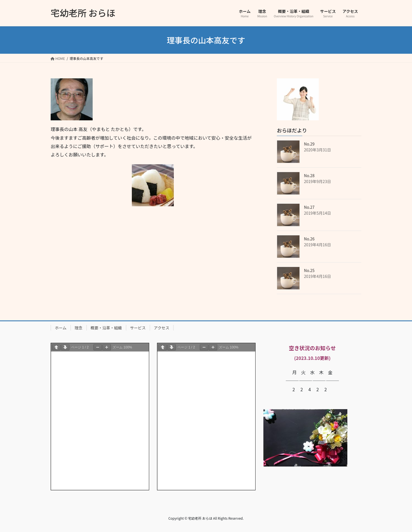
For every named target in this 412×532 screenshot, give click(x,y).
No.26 (309, 239)
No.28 (309, 175)
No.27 (309, 207)
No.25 (309, 270)
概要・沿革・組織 (106, 328)
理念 (79, 328)
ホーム (61, 328)
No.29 (309, 144)
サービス (138, 328)
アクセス (162, 328)
